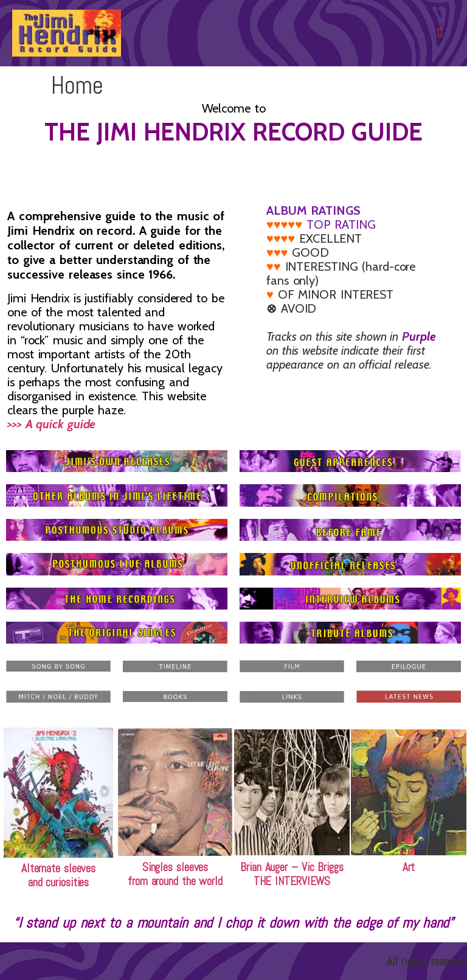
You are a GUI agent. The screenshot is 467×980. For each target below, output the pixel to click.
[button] (440, 33)
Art (409, 867)
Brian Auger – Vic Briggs (292, 867)
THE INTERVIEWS (292, 881)
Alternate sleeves (58, 868)
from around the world (175, 881)
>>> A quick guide (68, 417)
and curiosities (59, 882)
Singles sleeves (175, 867)
